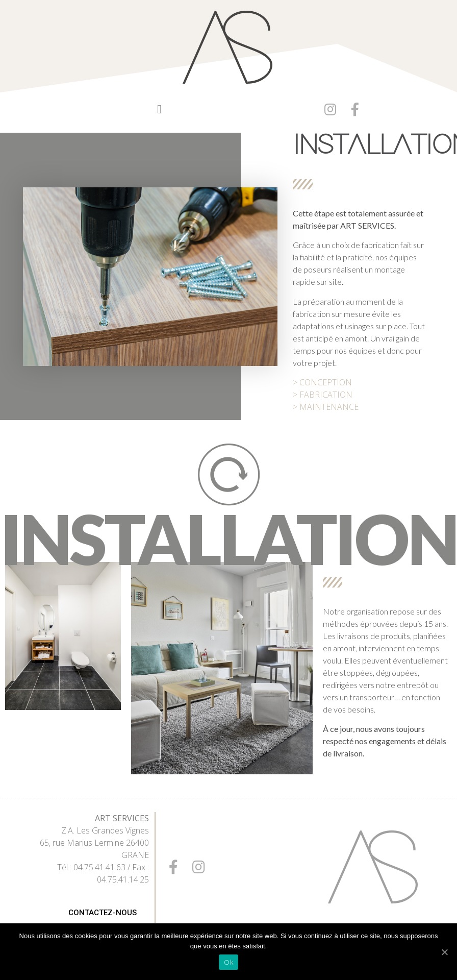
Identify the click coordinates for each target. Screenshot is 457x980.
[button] (159, 109)
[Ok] (444, 952)
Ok (229, 962)
